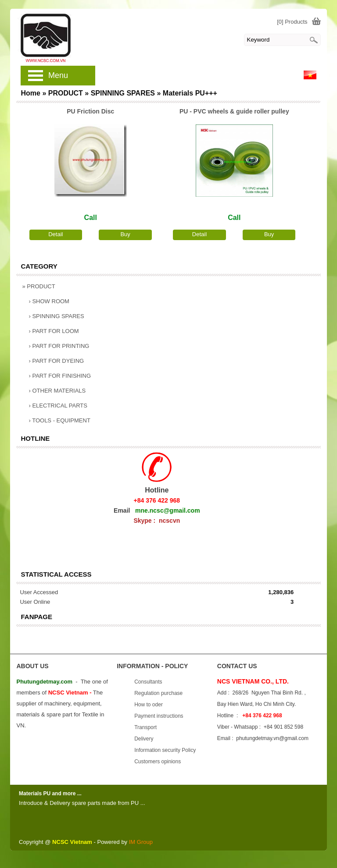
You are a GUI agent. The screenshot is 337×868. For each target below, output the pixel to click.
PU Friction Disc (90, 111)
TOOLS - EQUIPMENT (59, 420)
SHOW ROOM (49, 301)
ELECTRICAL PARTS (58, 406)
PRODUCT (38, 286)
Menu (58, 75)
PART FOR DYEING (56, 361)
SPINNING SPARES (56, 316)
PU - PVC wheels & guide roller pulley (234, 111)
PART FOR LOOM (54, 331)
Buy (125, 234)
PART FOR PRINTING (59, 346)
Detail (56, 234)
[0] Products (292, 22)
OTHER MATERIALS (57, 391)
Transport (145, 727)
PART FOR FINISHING (60, 376)
